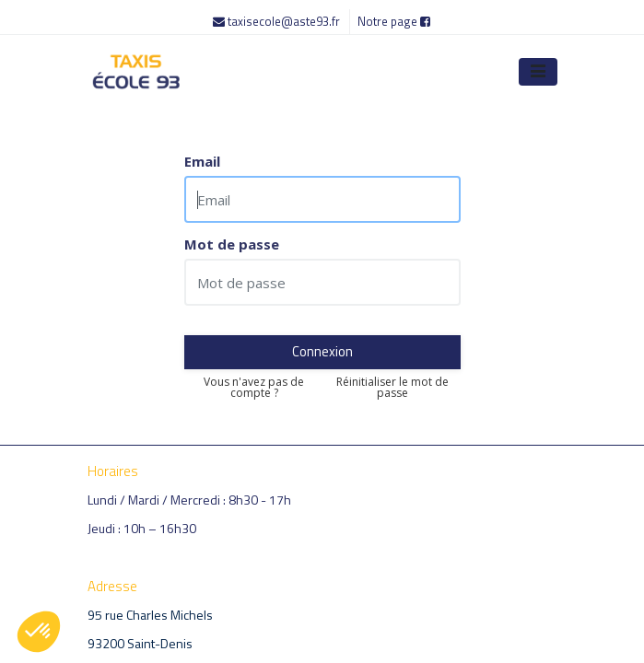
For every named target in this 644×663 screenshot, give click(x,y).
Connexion (322, 351)
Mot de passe (232, 244)
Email (202, 162)
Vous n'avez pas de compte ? (254, 388)
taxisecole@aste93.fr (278, 21)
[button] (39, 632)
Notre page (394, 21)
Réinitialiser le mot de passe (392, 388)
